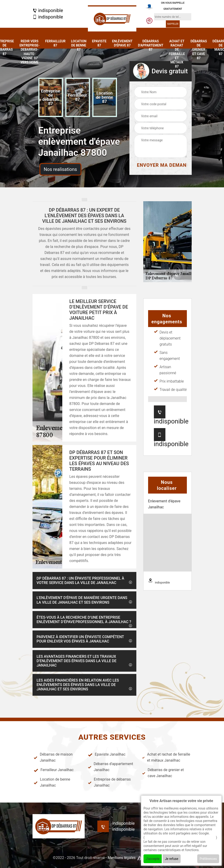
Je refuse (172, 859)
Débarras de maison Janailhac (53, 757)
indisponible (48, 10)
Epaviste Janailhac (107, 754)
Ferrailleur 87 (55, 43)
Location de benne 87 (79, 45)
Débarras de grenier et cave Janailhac (163, 773)
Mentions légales (122, 858)
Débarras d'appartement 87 (151, 45)
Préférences (208, 859)
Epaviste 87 (99, 43)
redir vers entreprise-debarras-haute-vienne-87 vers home (29, 52)
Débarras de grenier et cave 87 (199, 50)
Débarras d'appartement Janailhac (111, 767)
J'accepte (153, 859)
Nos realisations (60, 169)
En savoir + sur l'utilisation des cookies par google (180, 837)
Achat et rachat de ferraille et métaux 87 (177, 54)
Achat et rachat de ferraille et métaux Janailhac (166, 757)
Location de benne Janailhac (52, 782)
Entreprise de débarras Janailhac (109, 782)
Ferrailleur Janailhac (54, 770)
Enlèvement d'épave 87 (122, 43)
